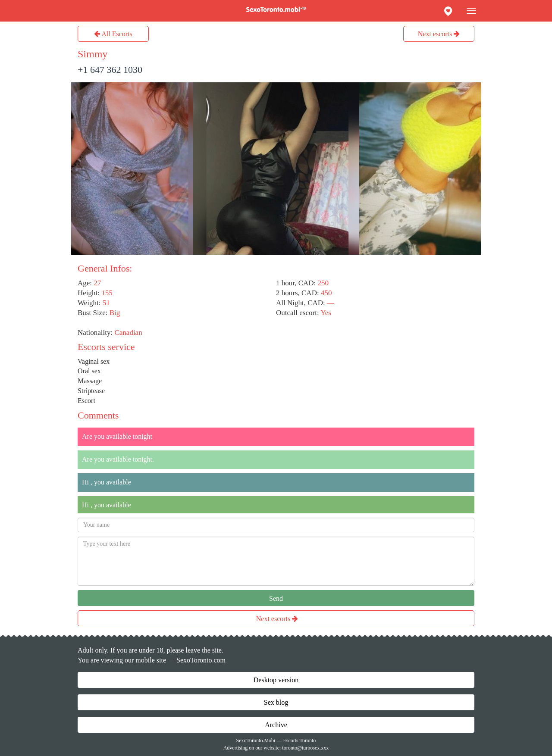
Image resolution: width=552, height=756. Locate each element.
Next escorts (439, 34)
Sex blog (276, 702)
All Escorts (113, 34)
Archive (276, 725)
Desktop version (276, 680)
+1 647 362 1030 (110, 70)
